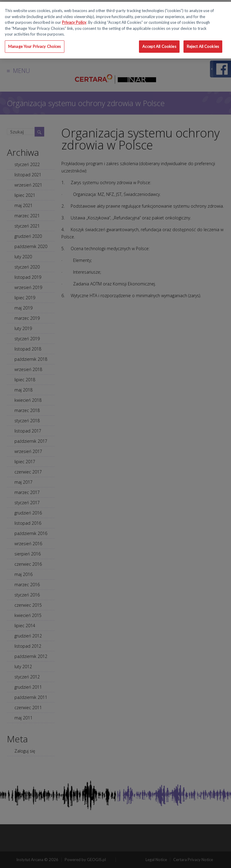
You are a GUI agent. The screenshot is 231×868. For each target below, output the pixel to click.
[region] (115, 30)
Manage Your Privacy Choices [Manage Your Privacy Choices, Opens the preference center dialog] (35, 46)
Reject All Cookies (203, 46)
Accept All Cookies (159, 46)
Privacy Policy (74, 22)
